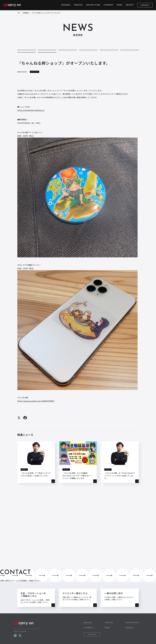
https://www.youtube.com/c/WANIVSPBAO (36, 410)
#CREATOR (34, 81)
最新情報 (26, 13)
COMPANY (108, 5)
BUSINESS (66, 5)
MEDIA (129, 52)
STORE (47, 59)
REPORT (27, 59)
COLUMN (47, 52)
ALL (27, 52)
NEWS (120, 5)
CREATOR (78, 5)
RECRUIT (130, 5)
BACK (78, 507)
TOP (19, 13)
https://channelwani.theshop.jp (31, 119)
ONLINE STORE (93, 5)
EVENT (109, 52)
